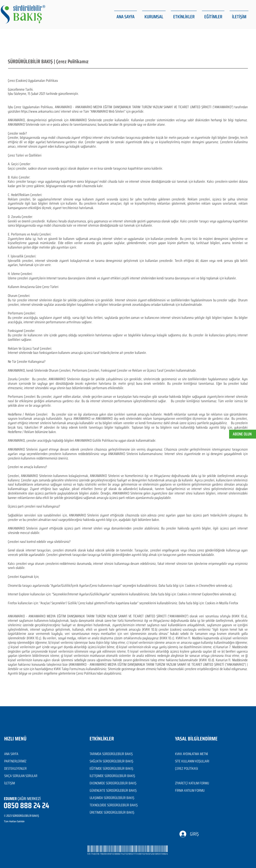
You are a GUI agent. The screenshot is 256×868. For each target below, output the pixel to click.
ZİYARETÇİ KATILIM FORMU (192, 783)
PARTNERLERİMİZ (15, 761)
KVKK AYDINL (183, 754)
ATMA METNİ (200, 754)
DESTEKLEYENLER (15, 768)
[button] (154, 14)
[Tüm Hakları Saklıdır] (27, 821)
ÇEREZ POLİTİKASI (187, 768)
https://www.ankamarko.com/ (40, 111)
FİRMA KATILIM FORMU (190, 790)
